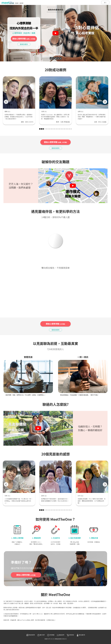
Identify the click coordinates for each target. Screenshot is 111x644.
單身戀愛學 (30, 635)
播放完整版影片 (80, 37)
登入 (105, 2)
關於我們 (41, 635)
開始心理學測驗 (24, 38)
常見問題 (51, 635)
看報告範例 (24, 44)
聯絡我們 (60, 635)
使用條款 (70, 635)
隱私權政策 (81, 635)
